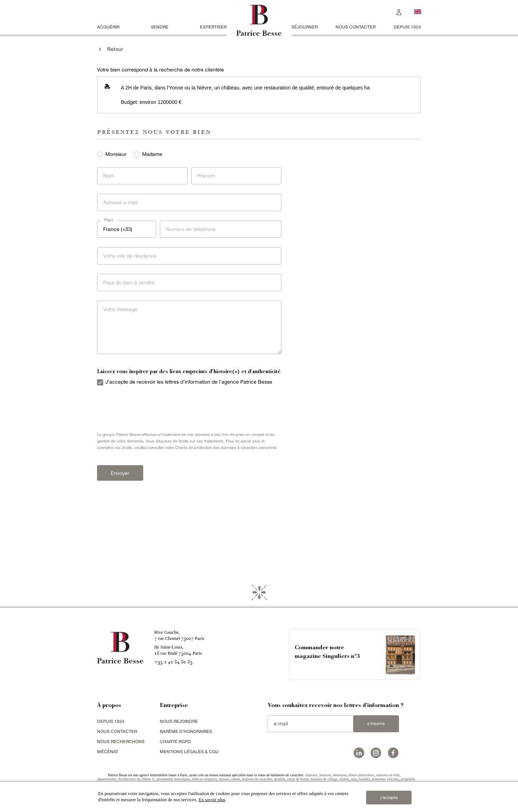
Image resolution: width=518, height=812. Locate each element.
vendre (160, 27)
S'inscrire (376, 725)
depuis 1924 (407, 27)
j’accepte (389, 797)
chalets (344, 780)
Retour (110, 49)
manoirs (325, 776)
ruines (236, 780)
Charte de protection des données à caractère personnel (226, 448)
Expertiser (213, 27)
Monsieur (116, 154)
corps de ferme (298, 780)
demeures (340, 776)
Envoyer (118, 473)
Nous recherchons (121, 743)
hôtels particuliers (361, 776)
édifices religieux (204, 780)
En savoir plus (212, 800)
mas (354, 780)
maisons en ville (388, 776)
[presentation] (148, 407)
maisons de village (324, 780)
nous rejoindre (179, 722)
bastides (364, 780)
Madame (152, 154)
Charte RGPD (175, 743)
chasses (224, 780)
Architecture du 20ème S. (136, 780)
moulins (280, 780)
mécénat (108, 753)
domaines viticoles (385, 780)
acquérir (108, 27)
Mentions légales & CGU (189, 753)
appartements (107, 780)
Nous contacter (355, 27)
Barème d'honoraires (186, 732)
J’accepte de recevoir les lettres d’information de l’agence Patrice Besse (189, 382)
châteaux (311, 776)
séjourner (305, 27)
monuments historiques (173, 780)
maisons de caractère (257, 780)
